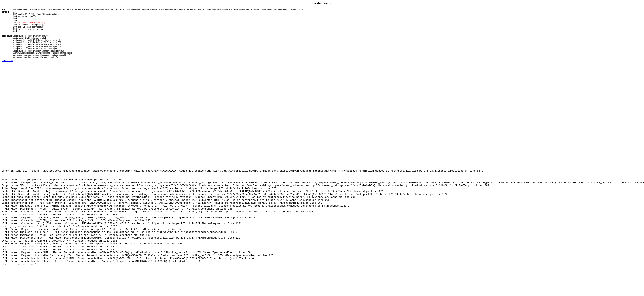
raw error (7, 60)
